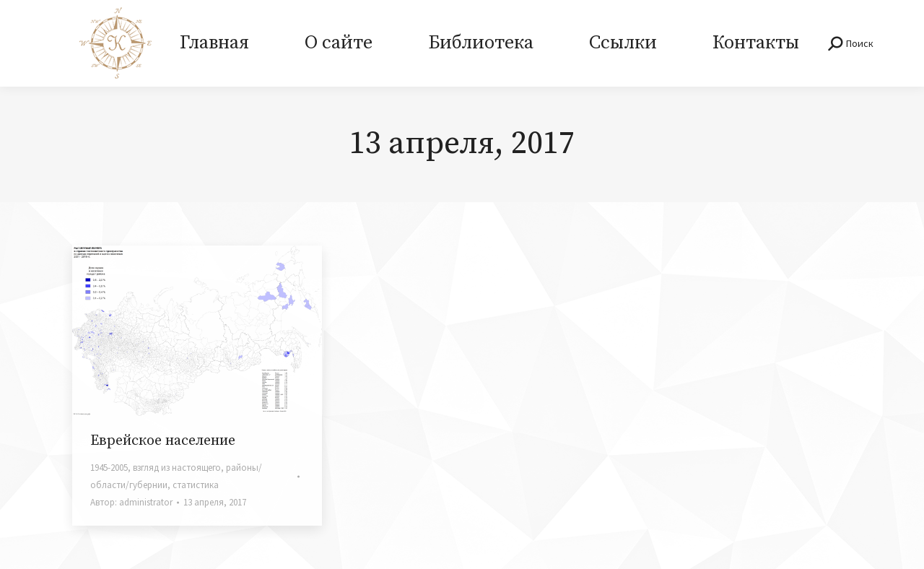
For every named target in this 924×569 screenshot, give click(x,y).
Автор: (131, 502)
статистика (196, 485)
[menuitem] (214, 43)
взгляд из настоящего (177, 468)
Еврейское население (163, 441)
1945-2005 (109, 468)
